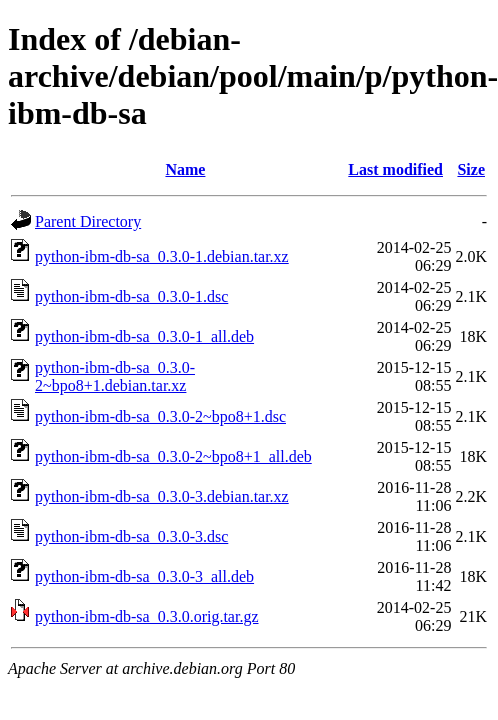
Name (185, 169)
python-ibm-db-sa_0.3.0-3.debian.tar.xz (162, 496)
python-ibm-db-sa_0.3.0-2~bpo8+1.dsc (160, 416)
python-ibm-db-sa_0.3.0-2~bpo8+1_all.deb (173, 456)
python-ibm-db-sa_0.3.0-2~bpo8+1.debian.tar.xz (115, 376)
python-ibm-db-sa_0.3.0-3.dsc (131, 536)
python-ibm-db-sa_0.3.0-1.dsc (131, 296)
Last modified (395, 169)
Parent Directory (88, 221)
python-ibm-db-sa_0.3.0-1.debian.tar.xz (162, 256)
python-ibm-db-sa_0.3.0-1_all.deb (144, 336)
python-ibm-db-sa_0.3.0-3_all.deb (144, 576)
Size (471, 169)
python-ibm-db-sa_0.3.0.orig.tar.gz (147, 616)
